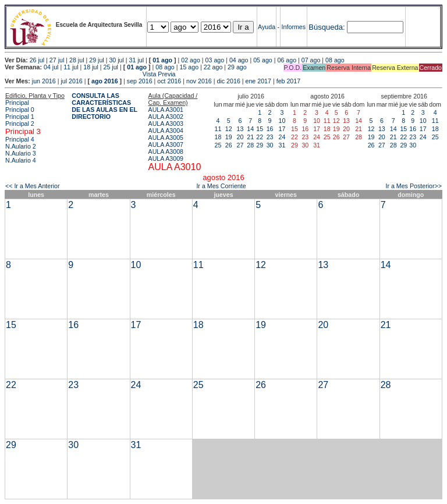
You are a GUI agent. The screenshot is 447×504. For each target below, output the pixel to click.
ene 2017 (258, 81)
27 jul (57, 60)
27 (240, 145)
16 (270, 129)
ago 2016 (105, 81)
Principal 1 (20, 117)
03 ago (215, 60)
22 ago (213, 67)
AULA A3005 (166, 138)
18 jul (91, 67)
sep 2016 (140, 81)
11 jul (71, 67)
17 (282, 129)
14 (250, 129)
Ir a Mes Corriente (221, 186)
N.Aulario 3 (21, 153)
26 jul (37, 60)
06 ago (287, 60)
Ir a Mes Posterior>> (414, 186)
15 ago (189, 67)
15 (260, 129)
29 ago (237, 67)
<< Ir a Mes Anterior (33, 186)
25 (218, 145)
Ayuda (267, 27)
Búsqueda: (327, 27)
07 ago (311, 60)
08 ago (335, 60)
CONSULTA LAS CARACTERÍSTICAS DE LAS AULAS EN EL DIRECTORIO (104, 106)
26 (229, 145)
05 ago (263, 60)
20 (240, 137)
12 (229, 129)
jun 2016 (44, 81)
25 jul (111, 67)
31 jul (136, 60)
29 (260, 145)
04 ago (239, 60)
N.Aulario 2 (21, 146)
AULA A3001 (166, 110)
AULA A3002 (166, 117)
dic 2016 (229, 81)
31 (282, 145)
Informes (294, 27)
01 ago (162, 60)
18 (218, 137)
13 (240, 129)
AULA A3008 (166, 151)
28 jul (77, 60)
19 (229, 137)
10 (282, 121)
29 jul (96, 60)
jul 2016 (71, 81)
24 (282, 137)
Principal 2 (20, 124)
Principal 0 (20, 110)
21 (250, 137)
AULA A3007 (166, 144)
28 (250, 145)
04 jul (51, 67)
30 (270, 145)
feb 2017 (288, 81)
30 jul (116, 60)
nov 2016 (199, 81)
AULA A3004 (166, 131)
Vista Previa (90, 74)
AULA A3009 (166, 158)
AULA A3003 (166, 124)
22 (260, 137)
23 (270, 137)
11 (218, 129)
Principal (17, 103)
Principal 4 (20, 139)
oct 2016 (169, 81)
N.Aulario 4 (21, 160)
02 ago (191, 60)
